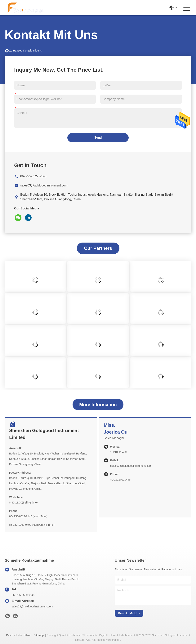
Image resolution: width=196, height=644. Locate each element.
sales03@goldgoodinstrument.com (44, 185)
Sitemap (39, 635)
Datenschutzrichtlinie (18, 635)
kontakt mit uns (129, 613)
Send (98, 138)
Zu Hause (15, 51)
